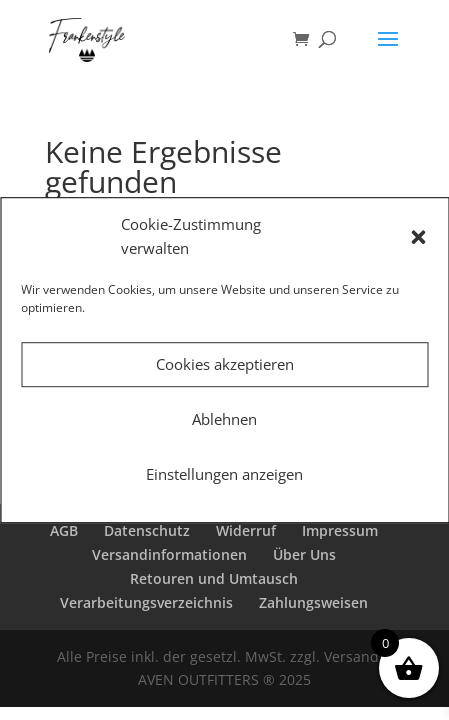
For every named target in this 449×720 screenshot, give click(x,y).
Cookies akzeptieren (225, 364)
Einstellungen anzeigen (224, 474)
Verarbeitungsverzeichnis (146, 602)
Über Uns (304, 554)
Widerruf (246, 530)
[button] (418, 237)
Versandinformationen (169, 554)
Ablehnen (224, 419)
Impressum (340, 530)
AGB (64, 530)
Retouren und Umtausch (214, 578)
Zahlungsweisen (313, 602)
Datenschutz (147, 530)
